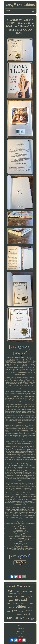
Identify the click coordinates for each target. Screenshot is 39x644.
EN (19, 637)
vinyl (18, 592)
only (31, 601)
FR (22, 637)
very (11, 590)
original (21, 611)
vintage (30, 618)
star (32, 603)
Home (20, 626)
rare (10, 618)
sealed (27, 614)
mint (10, 597)
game (11, 601)
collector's (13, 594)
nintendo (20, 594)
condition (19, 614)
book (16, 596)
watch (23, 597)
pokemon (13, 615)
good (27, 604)
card (9, 611)
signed (11, 587)
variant (29, 610)
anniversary (28, 594)
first (19, 586)
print (15, 611)
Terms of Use (20, 634)
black (11, 607)
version (29, 586)
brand (30, 607)
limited (20, 618)
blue (8, 603)
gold (31, 591)
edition (21, 607)
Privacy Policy (20, 631)
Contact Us (20, 629)
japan (30, 597)
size (22, 603)
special (21, 600)
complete (24, 592)
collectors (15, 603)
